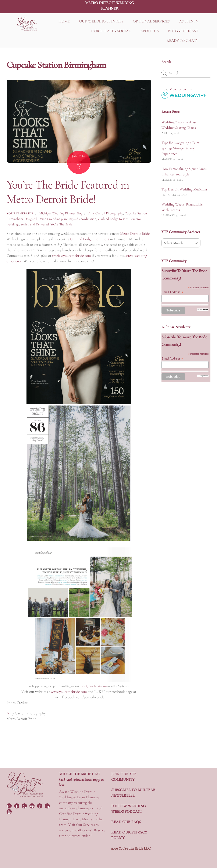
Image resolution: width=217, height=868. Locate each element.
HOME (64, 21)
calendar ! (84, 836)
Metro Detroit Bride (135, 233)
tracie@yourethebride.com (72, 256)
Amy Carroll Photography (106, 213)
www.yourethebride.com (69, 692)
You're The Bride (61, 224)
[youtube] (10, 811)
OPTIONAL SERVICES (151, 21)
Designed (31, 219)
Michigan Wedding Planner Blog (61, 213)
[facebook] (17, 805)
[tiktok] (40, 805)
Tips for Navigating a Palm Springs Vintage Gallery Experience (180, 148)
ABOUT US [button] (150, 31)
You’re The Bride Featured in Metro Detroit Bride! (68, 192)
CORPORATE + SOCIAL (111, 31)
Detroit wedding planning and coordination (67, 219)
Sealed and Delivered (35, 224)
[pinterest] (32, 805)
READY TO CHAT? (182, 40)
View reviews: (179, 89)
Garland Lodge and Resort (90, 239)
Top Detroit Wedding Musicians (184, 189)
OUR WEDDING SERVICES (101, 21)
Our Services (85, 825)
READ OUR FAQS (126, 822)
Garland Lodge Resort (113, 219)
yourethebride (20, 213)
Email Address (172, 292)
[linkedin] (48, 805)
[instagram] (10, 805)
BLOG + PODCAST (183, 31)
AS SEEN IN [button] (189, 21)
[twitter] (25, 805)
